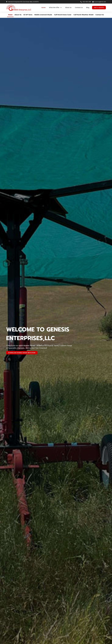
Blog (88, 8)
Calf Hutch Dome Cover (63, 15)
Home (43, 8)
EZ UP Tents (28, 15)
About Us (68, 8)
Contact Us (79, 8)
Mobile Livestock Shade (43, 15)
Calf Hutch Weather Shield (83, 15)
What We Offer (55, 8)
